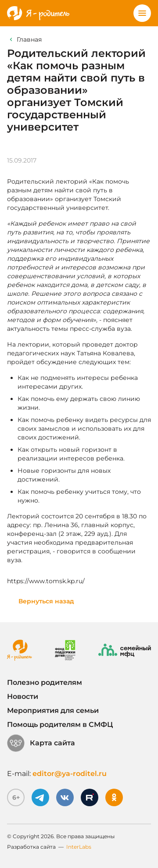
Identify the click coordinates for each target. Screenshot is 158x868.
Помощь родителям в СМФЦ (60, 725)
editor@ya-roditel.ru (70, 774)
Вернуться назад (46, 601)
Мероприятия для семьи (53, 710)
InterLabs (79, 847)
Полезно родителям (45, 682)
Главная (29, 39)
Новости (23, 696)
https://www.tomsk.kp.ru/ (46, 581)
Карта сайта (41, 743)
